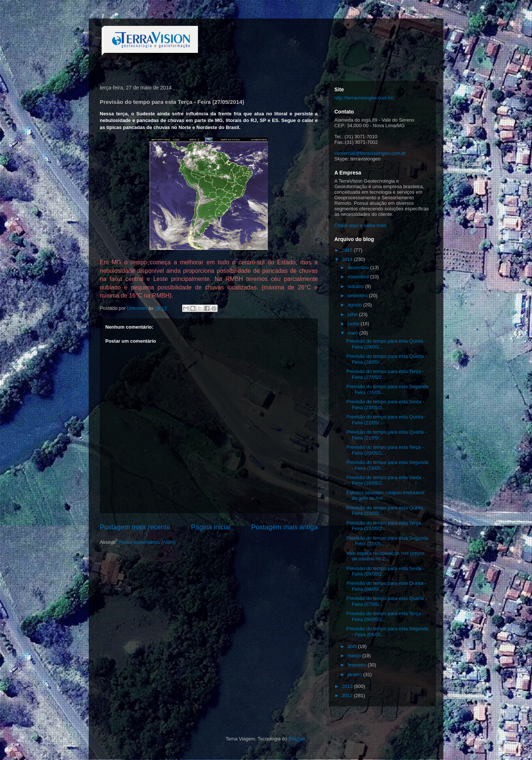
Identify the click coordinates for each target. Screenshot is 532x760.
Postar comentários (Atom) (147, 542)
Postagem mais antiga (284, 527)
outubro (357, 286)
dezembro (359, 267)
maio (354, 333)
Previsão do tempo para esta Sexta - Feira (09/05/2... (385, 571)
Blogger (297, 739)
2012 (348, 695)
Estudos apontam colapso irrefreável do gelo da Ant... (385, 496)
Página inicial (211, 527)
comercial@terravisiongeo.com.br (370, 153)
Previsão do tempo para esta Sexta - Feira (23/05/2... (385, 405)
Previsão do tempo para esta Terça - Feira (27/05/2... (385, 374)
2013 (348, 686)
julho (353, 314)
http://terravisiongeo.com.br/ (364, 98)
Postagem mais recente (135, 527)
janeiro (356, 674)
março (355, 656)
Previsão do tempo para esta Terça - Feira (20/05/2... (385, 450)
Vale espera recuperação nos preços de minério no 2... (385, 556)
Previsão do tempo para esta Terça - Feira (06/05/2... (385, 616)
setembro (358, 296)
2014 (348, 259)
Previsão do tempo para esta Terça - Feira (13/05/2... (385, 526)
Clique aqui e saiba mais (361, 225)
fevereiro (358, 665)
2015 (348, 250)
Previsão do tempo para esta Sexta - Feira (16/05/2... (385, 480)
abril (353, 646)
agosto (356, 305)
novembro (359, 277)
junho (354, 324)
